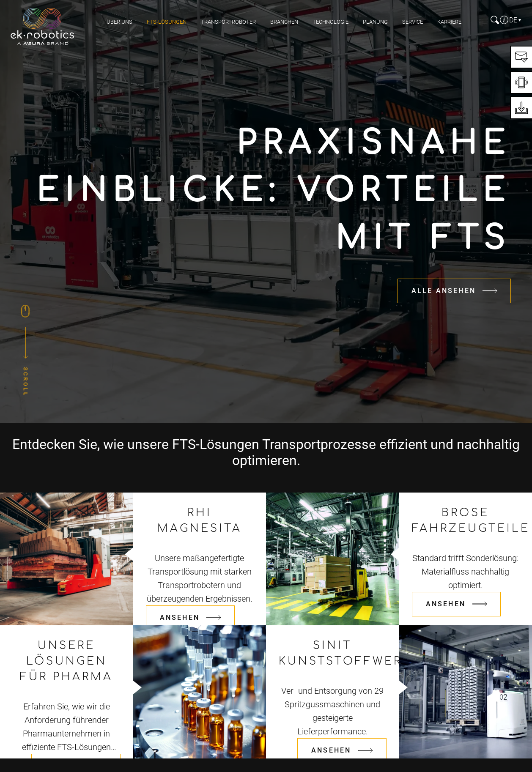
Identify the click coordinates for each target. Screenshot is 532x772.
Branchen (284, 22)
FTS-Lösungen (167, 22)
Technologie (330, 22)
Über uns (119, 22)
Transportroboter (228, 22)
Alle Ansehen (444, 291)
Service (413, 22)
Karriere (449, 22)
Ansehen (180, 617)
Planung (375, 22)
